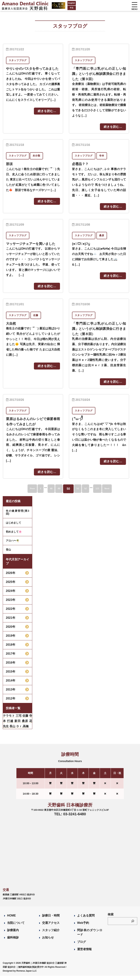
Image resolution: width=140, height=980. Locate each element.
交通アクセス (51, 927)
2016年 (11, 667)
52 (90, 493)
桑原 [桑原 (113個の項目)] (25, 725)
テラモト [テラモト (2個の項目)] (9, 720)
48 (46, 493)
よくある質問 (86, 920)
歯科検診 (13, 942)
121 (105, 493)
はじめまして (13, 527)
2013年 (11, 694)
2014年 (11, 685)
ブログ (81, 946)
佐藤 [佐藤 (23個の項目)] (25, 720)
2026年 (11, 577)
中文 (62, 8)
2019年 (11, 640)
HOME (11, 920)
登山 (8, 554)
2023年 (11, 604)
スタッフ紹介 (51, 934)
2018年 (11, 649)
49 (57, 493)
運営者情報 (84, 953)
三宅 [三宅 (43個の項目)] (19, 720)
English (62, 3)
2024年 (11, 595)
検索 (111, 919)
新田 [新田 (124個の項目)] (18, 725)
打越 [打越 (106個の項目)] (10, 725)
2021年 (11, 622)
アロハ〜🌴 (12, 545)
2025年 (11, 586)
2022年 (11, 613)
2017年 (11, 658)
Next (119, 493)
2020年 (11, 631)
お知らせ (48, 942)
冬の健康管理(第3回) (17, 516)
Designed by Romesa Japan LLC (20, 975)
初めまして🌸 (14, 536)
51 (79, 493)
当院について (16, 927)
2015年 (11, 676)
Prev (20, 493)
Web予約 (83, 927)
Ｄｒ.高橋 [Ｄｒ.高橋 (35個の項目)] (22, 730)
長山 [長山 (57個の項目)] (12, 730)
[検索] (133, 925)
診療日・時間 (51, 920)
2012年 (11, 703)
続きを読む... (47, 116)
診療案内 (13, 934)
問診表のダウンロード (90, 937)
